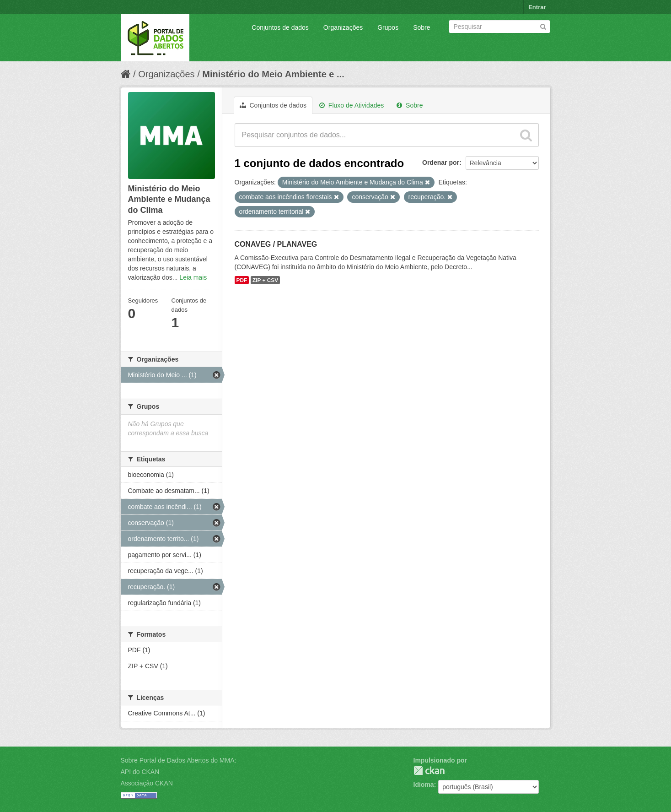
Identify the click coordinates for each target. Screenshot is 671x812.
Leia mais (193, 277)
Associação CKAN (147, 783)
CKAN (429, 771)
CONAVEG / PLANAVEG (276, 244)
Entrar (537, 7)
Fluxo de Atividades (352, 105)
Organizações (343, 27)
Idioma (424, 785)
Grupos (388, 27)
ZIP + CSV (265, 280)
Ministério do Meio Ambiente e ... (273, 74)
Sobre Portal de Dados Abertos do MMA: (179, 760)
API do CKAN (140, 772)
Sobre (421, 27)
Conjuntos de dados (280, 27)
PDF (242, 280)
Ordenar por (441, 162)
